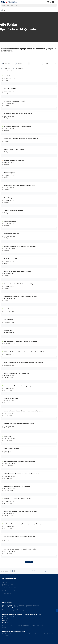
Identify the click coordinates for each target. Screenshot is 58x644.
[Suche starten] (56, 5)
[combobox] (8, 63)
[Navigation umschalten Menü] (56, 2)
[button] (29, 84)
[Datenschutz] (57, 610)
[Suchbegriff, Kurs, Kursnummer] (29, 5)
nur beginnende (20, 68)
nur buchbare (8, 68)
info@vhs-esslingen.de (9, 591)
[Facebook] (11, 571)
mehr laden (29, 562)
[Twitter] (12, 571)
